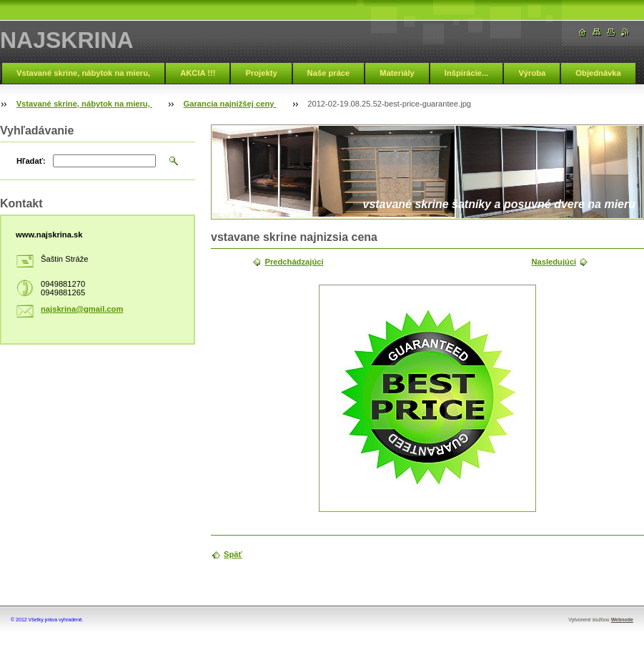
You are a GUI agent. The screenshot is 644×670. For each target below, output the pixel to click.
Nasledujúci (554, 262)
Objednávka (598, 73)
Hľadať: (31, 161)
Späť (233, 554)
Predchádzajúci (294, 262)
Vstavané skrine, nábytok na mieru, (83, 73)
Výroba (532, 73)
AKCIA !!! (198, 73)
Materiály (397, 73)
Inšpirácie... (467, 73)
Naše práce (329, 73)
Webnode (622, 620)
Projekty (261, 73)
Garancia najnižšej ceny (230, 104)
